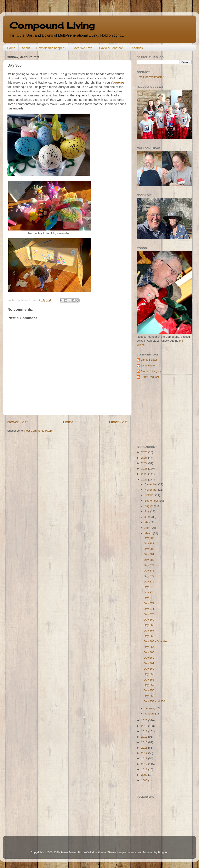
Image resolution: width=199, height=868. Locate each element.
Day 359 (149, 674)
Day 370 (149, 614)
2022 (145, 474)
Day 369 (149, 620)
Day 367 (149, 631)
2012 (145, 764)
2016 (145, 742)
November (151, 490)
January (150, 714)
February (150, 708)
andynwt (136, 852)
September (152, 501)
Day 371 (149, 609)
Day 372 (149, 603)
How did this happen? (51, 48)
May (147, 522)
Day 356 (149, 690)
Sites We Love (83, 48)
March (149, 533)
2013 (145, 758)
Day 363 (149, 652)
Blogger (163, 852)
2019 (145, 726)
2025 (145, 458)
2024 (145, 463)
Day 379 (149, 565)
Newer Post (17, 422)
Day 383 (149, 543)
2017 (145, 737)
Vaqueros (118, 83)
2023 (145, 469)
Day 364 (149, 647)
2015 (145, 748)
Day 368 (149, 625)
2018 (145, 731)
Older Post (118, 422)
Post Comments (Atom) (39, 431)
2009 (145, 775)
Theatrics (136, 48)
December (151, 484)
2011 (145, 769)
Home (11, 48)
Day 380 (149, 560)
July (147, 511)
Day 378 (149, 571)
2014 (145, 753)
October (150, 495)
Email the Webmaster (150, 77)
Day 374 (149, 592)
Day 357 (149, 685)
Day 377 (149, 576)
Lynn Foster (148, 366)
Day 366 (149, 636)
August (149, 506)
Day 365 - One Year (156, 641)
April (148, 528)
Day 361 (149, 663)
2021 (145, 480)
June (148, 517)
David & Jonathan (111, 48)
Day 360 (149, 669)
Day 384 (149, 538)
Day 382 (149, 549)
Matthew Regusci (152, 371)
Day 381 (149, 554)
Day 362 (149, 658)
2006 (145, 780)
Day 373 (149, 598)
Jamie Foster (149, 360)
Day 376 (149, 582)
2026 (145, 452)
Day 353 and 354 (155, 701)
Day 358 (149, 680)
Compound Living (52, 25)
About (26, 48)
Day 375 (149, 587)
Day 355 (149, 696)
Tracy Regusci (150, 377)
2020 (145, 720)
